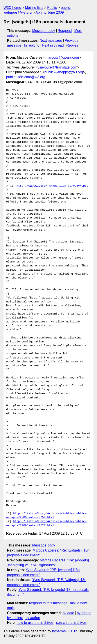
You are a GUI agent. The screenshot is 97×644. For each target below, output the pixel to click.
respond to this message (48, 603)
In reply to (32, 45)
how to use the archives (35, 623)
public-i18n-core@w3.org (26, 77)
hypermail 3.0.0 (64, 631)
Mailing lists (34, 8)
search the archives (71, 623)
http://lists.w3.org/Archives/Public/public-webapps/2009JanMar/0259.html (46, 516)
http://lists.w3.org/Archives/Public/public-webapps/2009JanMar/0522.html (46, 523)
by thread (84, 613)
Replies (72, 45)
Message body (44, 31)
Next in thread (53, 45)
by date (68, 613)
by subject (15, 618)
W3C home (12, 8)
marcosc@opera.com (62, 57)
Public (52, 8)
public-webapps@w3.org (64, 72)
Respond (65, 31)
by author (33, 618)
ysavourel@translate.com (57, 67)
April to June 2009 (50, 12)
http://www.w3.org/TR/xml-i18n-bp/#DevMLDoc (52, 186)
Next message (51, 41)
